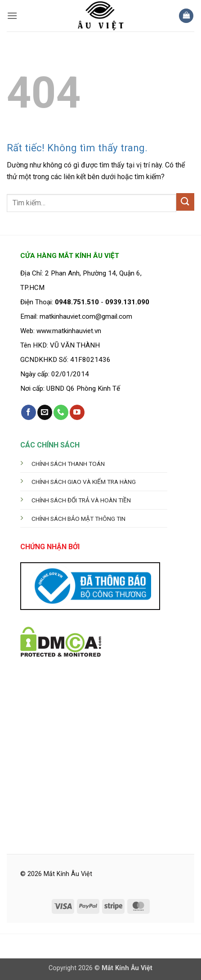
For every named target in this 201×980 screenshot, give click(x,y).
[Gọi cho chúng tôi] (61, 412)
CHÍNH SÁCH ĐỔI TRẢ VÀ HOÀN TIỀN (81, 500)
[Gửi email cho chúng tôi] (45, 412)
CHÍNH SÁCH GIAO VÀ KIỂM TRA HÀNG (84, 482)
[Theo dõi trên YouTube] (77, 412)
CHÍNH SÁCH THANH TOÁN (68, 464)
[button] (12, 16)
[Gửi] (185, 202)
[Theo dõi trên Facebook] (29, 412)
